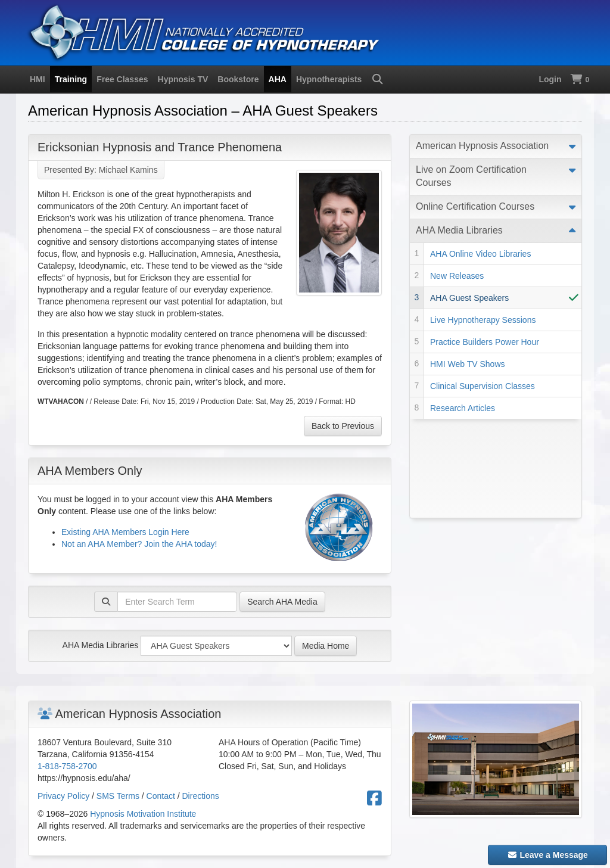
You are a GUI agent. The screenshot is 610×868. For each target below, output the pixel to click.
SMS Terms (118, 796)
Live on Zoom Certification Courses (471, 176)
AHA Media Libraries (101, 645)
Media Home (326, 646)
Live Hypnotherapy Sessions (483, 320)
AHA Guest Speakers (469, 298)
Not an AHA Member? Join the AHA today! (139, 544)
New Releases (457, 276)
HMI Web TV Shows (468, 364)
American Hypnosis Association (482, 146)
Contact (161, 796)
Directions (201, 796)
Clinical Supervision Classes (483, 386)
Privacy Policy (63, 796)
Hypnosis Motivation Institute (143, 814)
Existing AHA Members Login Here (125, 532)
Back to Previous (343, 426)
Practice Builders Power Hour (485, 342)
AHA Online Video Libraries (480, 254)
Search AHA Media (282, 602)
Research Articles (463, 408)
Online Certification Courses (475, 206)
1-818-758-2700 (67, 766)
